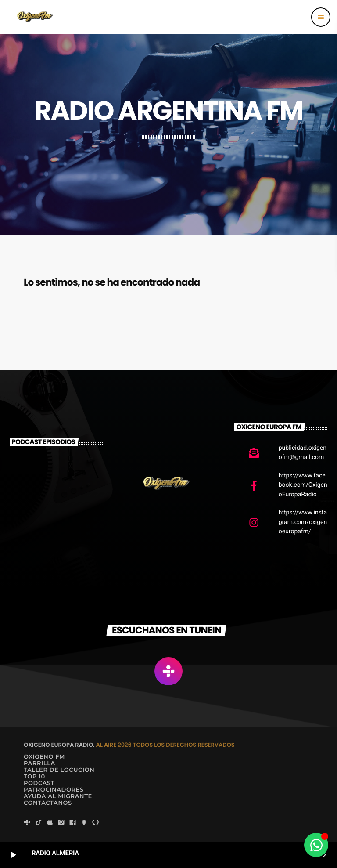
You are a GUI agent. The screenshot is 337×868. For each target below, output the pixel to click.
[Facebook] (73, 823)
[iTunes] (50, 823)
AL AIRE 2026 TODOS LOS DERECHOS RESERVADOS (165, 745)
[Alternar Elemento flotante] (316, 845)
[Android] (84, 823)
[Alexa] (96, 823)
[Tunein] (27, 823)
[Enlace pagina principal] (35, 17)
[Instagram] (61, 823)
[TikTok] (39, 823)
